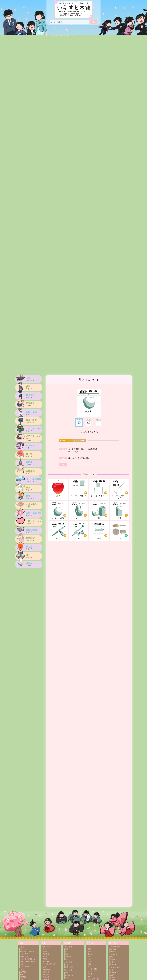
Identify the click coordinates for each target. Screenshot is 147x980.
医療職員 (46, 954)
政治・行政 (68, 947)
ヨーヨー (79, 511)
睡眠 (89, 964)
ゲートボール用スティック (120, 489)
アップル (81, 458)
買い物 (90, 974)
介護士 (45, 959)
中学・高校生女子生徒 (28, 962)
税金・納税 (69, 967)
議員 (67, 949)
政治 (67, 959)
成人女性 (23, 975)
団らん (90, 954)
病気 (89, 967)
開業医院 (113, 952)
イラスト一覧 (57, 36)
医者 (44, 949)
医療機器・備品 (115, 968)
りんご (74, 458)
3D (69, 452)
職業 (44, 943)
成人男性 (23, 972)
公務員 (44, 967)
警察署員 (46, 972)
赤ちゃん (23, 949)
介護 (67, 973)
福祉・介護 (68, 970)
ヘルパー (46, 962)
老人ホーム (69, 975)
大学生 (22, 964)
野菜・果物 (80, 449)
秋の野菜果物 (92, 449)
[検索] (94, 22)
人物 (21, 943)
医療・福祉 (46, 947)
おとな (22, 970)
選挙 (67, 952)
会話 (89, 952)
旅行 (89, 976)
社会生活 (68, 943)
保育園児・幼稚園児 (27, 952)
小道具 (76, 452)
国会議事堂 (69, 957)
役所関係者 (46, 970)
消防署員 (46, 977)
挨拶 (89, 949)
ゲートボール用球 (59, 511)
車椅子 (112, 975)
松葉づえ (113, 973)
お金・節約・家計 (94, 979)
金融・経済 (68, 962)
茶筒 (100, 511)
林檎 (87, 458)
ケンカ (90, 962)
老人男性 (23, 977)
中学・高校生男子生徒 (28, 959)
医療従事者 (113, 955)
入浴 (89, 957)
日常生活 (90, 943)
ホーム (48, 36)
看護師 (45, 952)
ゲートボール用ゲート (99, 488)
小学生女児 (24, 957)
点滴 (112, 970)
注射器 (112, 978)
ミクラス (72, 464)
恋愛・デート (92, 971)
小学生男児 (24, 954)
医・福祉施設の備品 (50, 964)
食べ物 (71, 449)
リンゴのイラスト (70, 36)
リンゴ (58, 488)
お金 (67, 965)
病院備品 (46, 957)
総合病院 (113, 949)
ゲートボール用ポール (79, 488)
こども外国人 (25, 967)
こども (22, 947)
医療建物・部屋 (115, 947)
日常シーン (91, 947)
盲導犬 (67, 978)
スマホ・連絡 (92, 969)
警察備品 (46, 975)
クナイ (59, 531)
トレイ (100, 531)
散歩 (89, 959)
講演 (67, 954)
